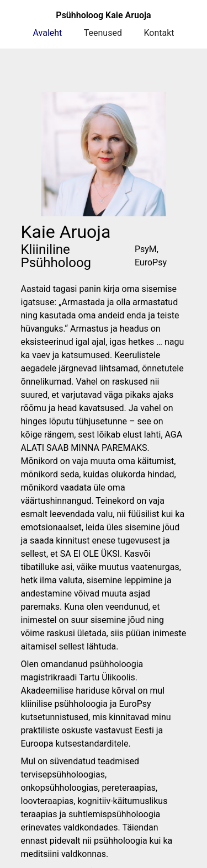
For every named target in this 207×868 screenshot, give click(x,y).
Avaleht (48, 33)
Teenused (103, 33)
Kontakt (159, 33)
